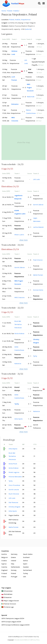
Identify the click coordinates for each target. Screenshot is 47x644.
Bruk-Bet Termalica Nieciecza (18, 324)
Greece (13, 557)
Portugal (14, 577)
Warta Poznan (38, 275)
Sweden (26, 567)
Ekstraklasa (8, 594)
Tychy (35, 356)
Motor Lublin (19, 235)
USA (25, 577)
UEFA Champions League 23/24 (13, 618)
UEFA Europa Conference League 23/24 (15, 625)
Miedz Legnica (14, 472)
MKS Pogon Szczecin (30, 88)
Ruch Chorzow (14, 494)
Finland (4, 573)
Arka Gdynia (13, 449)
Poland (10, 11)
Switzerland (27, 570)
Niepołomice (26, 20)
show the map (23, 142)
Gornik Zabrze (38, 205)
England (4, 570)
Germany (14, 554)
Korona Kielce (38, 290)
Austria (4, 554)
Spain (25, 564)
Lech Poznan (14, 78)
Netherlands (15, 567)
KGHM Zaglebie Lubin (20, 212)
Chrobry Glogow (36, 341)
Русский (17, 640)
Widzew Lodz (14, 53)
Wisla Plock (13, 464)
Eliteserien (8, 597)
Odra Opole (18, 419)
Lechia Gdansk (38, 227)
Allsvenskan (8, 591)
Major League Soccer (11, 601)
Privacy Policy (36, 640)
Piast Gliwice (38, 260)
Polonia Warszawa (15, 477)
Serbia (25, 561)
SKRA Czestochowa (19, 349)
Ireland (14, 561)
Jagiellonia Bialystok (18, 197)
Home (4, 11)
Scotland (26, 557)
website (28, 29)
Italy (13, 564)
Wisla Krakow (19, 334)
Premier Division (10, 604)
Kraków (16, 11)
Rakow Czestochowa (31, 112)
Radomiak (31, 97)
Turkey (25, 573)
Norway (14, 570)
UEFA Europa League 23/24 (11, 622)
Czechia (4, 567)
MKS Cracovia (15, 119)
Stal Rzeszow (13, 502)
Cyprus (4, 564)
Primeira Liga (9, 607)
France (4, 577)
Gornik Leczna (14, 490)
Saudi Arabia (28, 554)
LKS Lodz (26, 62)
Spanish (22, 640)
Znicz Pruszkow (14, 485)
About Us (28, 640)
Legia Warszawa (37, 220)
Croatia (4, 561)
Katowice (15, 104)
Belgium (5, 557)
